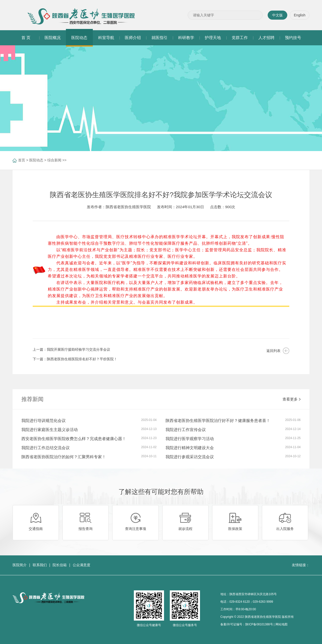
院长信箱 (60, 565)
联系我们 (40, 565)
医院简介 (20, 565)
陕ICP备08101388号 (259, 624)
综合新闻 (54, 160)
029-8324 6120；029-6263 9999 (251, 602)
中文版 (277, 15)
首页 (22, 160)
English (300, 15)
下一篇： (75, 359)
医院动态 (36, 160)
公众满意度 (82, 565)
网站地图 (281, 624)
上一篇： (71, 349)
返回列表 (273, 351)
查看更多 (292, 399)
